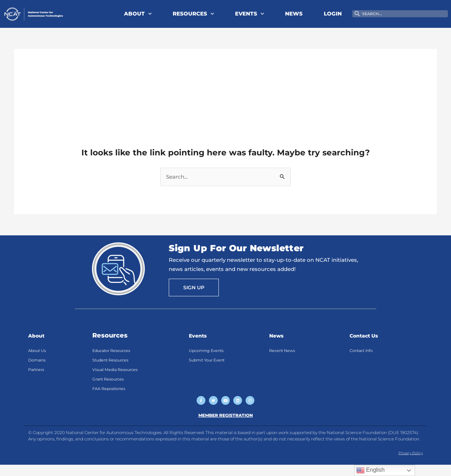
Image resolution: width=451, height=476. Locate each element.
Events (200, 335)
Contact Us (368, 335)
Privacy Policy (408, 463)
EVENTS (249, 14)
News (279, 335)
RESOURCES (193, 14)
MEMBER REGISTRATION (226, 426)
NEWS (294, 14)
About (39, 335)
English (370, 470)
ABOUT (138, 14)
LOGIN (333, 14)
